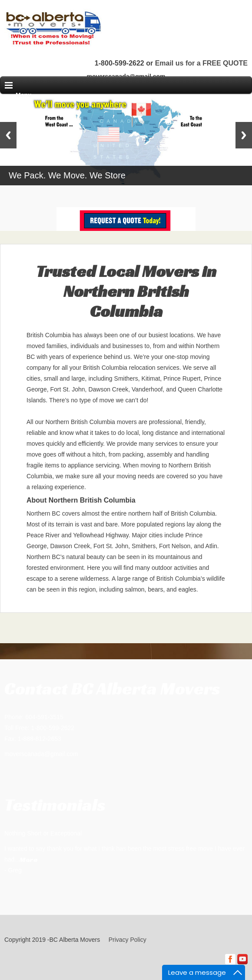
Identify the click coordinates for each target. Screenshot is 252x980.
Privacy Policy (128, 940)
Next (244, 135)
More (29, 860)
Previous (8, 135)
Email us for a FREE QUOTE (201, 63)
